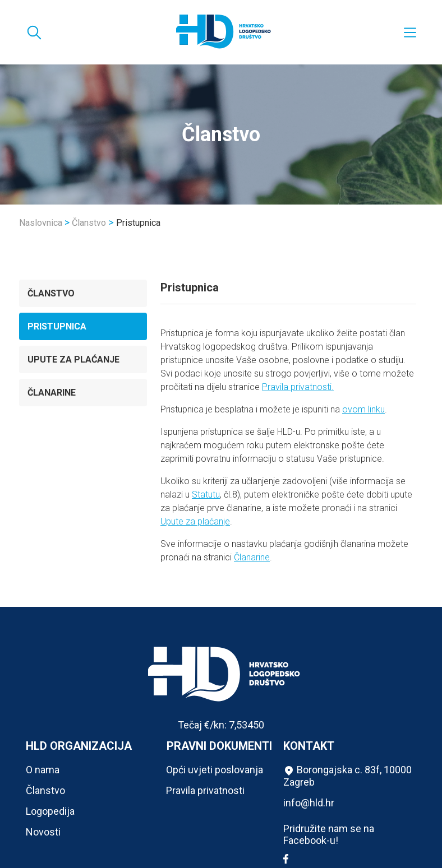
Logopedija (50, 811)
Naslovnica (41, 223)
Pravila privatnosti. (298, 387)
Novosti (43, 832)
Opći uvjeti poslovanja (215, 770)
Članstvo (89, 223)
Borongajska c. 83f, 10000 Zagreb (347, 776)
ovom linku (363, 409)
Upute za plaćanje (73, 359)
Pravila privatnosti (205, 790)
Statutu (206, 495)
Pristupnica (57, 326)
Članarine (52, 393)
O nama (43, 770)
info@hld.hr (309, 803)
